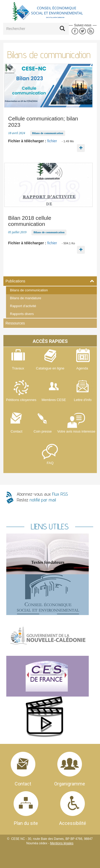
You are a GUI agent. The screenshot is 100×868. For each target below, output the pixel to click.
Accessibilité (73, 823)
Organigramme (70, 784)
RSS (91, 31)
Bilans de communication (29, 290)
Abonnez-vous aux (42, 494)
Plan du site (26, 823)
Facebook (75, 31)
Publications (15, 281)
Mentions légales (62, 843)
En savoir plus (81, 144)
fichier (52, 141)
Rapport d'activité (23, 306)
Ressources (15, 323)
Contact (23, 784)
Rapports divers (22, 314)
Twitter (83, 31)
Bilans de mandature (26, 298)
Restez (36, 500)
